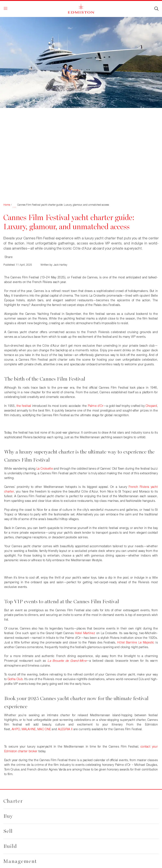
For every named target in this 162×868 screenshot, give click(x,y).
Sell (8, 831)
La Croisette (45, 468)
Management (20, 861)
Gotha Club (15, 679)
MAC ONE (44, 729)
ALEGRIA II (65, 729)
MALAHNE (29, 729)
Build (10, 846)
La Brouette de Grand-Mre (67, 661)
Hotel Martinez (85, 633)
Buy (8, 816)
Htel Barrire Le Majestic (136, 642)
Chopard (151, 406)
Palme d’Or (96, 406)
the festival (24, 406)
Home (7, 205)
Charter (13, 801)
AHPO (16, 729)
